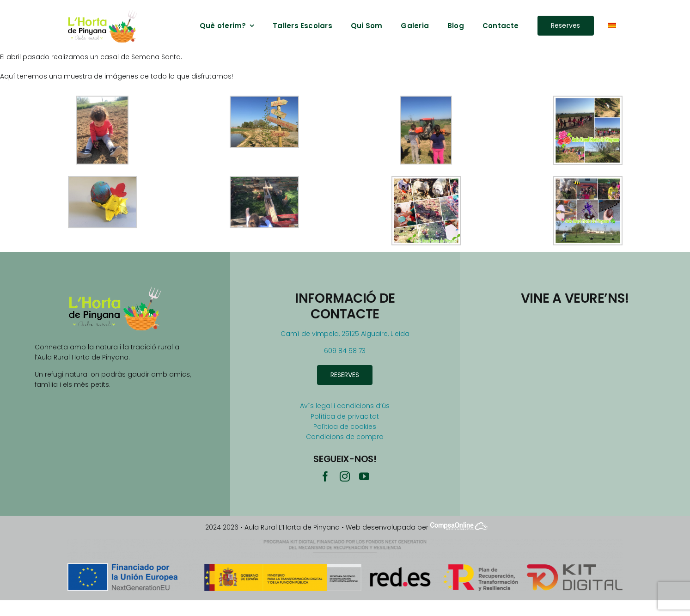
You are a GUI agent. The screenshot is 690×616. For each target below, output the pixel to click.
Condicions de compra (345, 437)
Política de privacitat (345, 416)
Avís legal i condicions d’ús (345, 406)
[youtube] (364, 476)
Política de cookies (345, 427)
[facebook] (325, 476)
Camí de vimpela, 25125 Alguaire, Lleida (345, 334)
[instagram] (345, 476)
